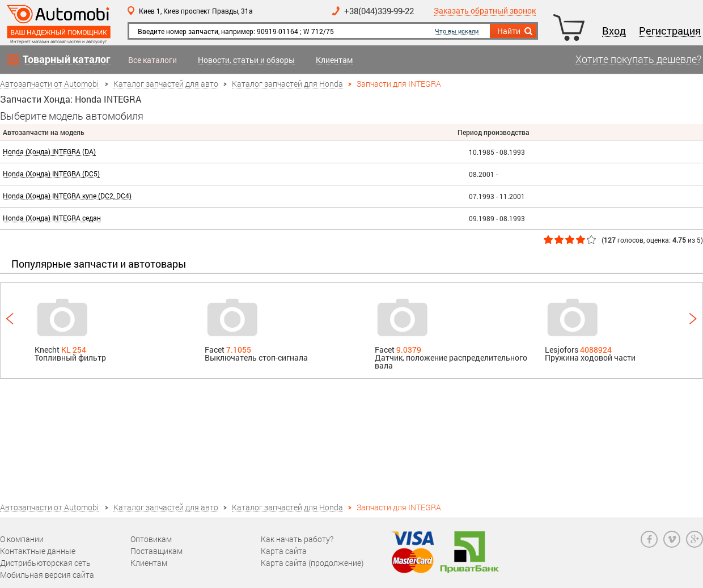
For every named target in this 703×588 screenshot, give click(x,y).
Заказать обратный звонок (485, 11)
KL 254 (74, 350)
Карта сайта (284, 551)
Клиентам (334, 60)
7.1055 (239, 350)
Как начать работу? (297, 539)
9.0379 (409, 350)
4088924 (596, 350)
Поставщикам (156, 551)
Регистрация (670, 31)
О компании (22, 539)
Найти (516, 31)
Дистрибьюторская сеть (45, 563)
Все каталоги (153, 60)
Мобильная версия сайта (47, 575)
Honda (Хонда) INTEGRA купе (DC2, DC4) (67, 196)
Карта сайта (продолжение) (312, 563)
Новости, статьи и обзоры (246, 60)
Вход (614, 31)
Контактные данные (38, 551)
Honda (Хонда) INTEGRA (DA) (49, 152)
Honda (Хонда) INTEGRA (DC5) (51, 174)
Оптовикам (151, 539)
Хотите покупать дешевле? (638, 60)
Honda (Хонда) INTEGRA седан (52, 218)
